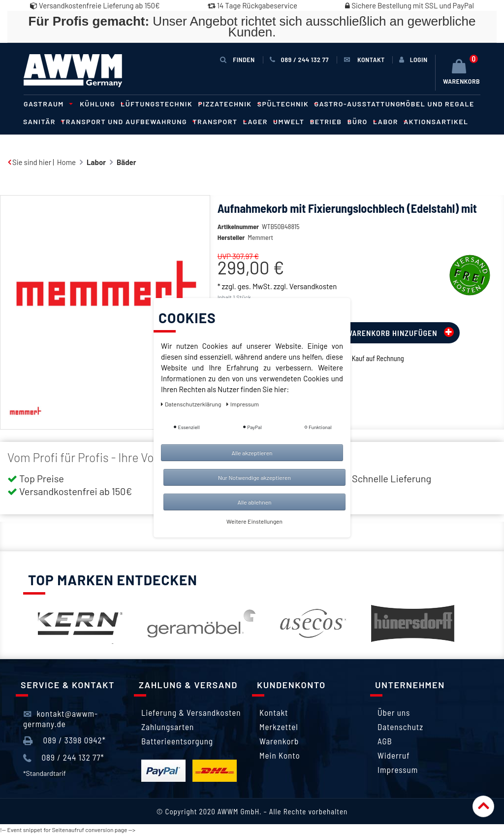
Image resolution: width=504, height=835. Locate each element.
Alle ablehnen (254, 502)
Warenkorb (279, 741)
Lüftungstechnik (159, 104)
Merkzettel (279, 727)
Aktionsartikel (436, 121)
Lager (258, 121)
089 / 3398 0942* (64, 740)
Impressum (398, 769)
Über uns (394, 712)
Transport (218, 121)
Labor (389, 121)
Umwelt (292, 121)
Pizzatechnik (228, 104)
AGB (385, 741)
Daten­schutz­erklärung (192, 404)
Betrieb (329, 121)
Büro (361, 121)
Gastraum (47, 104)
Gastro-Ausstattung (357, 104)
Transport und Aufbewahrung (127, 121)
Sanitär (42, 121)
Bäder (126, 162)
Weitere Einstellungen (254, 521)
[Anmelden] (413, 60)
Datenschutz (400, 727)
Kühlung (100, 104)
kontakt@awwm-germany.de (61, 718)
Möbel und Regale (437, 104)
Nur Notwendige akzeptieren (254, 477)
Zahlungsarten (168, 727)
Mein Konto (280, 755)
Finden (237, 59)
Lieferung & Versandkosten (191, 712)
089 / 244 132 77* (64, 758)
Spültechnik (286, 104)
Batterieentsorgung (177, 741)
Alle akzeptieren (252, 453)
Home (66, 162)
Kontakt (274, 712)
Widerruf (394, 755)
